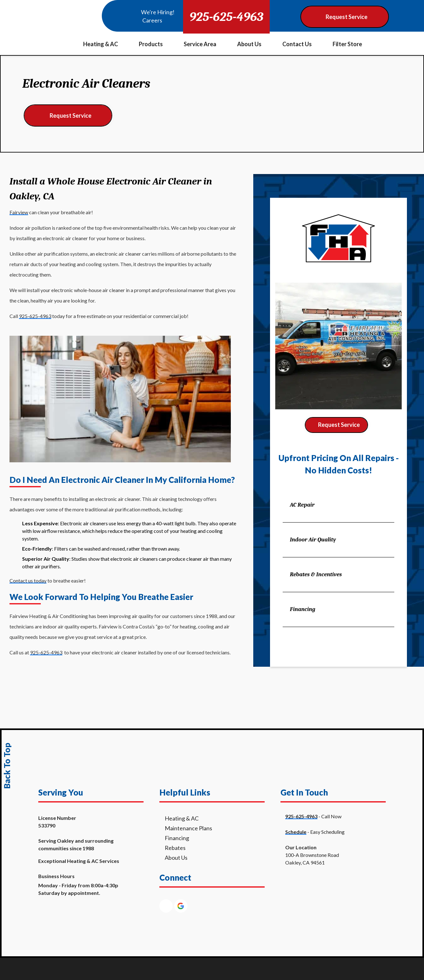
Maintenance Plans (188, 828)
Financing (303, 609)
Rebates (175, 848)
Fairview (19, 212)
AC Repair (302, 505)
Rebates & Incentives (316, 574)
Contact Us (297, 44)
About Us (249, 44)
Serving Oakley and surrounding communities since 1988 (76, 844)
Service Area (200, 44)
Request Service (71, 115)
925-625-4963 (226, 17)
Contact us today (28, 581)
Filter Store (347, 44)
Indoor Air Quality (313, 540)
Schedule (296, 832)
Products (151, 44)
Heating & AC (101, 44)
